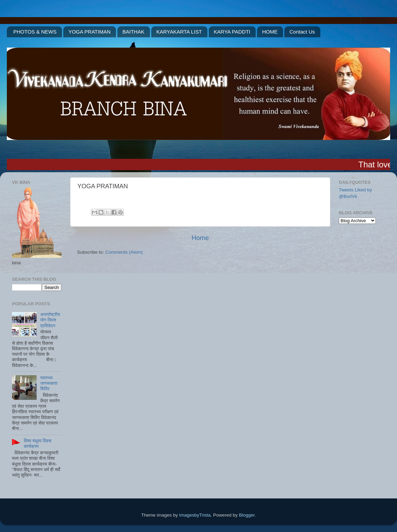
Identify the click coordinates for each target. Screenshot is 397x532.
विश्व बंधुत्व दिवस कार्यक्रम (37, 444)
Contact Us (302, 32)
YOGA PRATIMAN (89, 32)
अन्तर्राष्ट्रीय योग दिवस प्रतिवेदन (50, 320)
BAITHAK (133, 32)
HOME (270, 32)
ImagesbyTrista (195, 515)
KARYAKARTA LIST (179, 32)
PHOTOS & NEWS (35, 32)
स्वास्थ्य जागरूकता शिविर (49, 383)
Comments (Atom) (124, 252)
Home (200, 238)
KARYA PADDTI (232, 32)
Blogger (247, 515)
